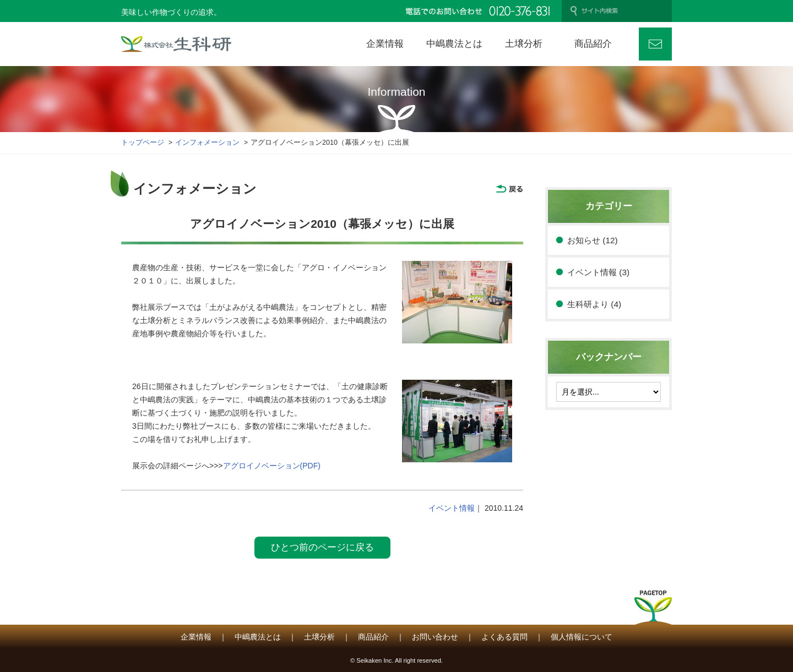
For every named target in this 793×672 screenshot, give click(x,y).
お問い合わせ (655, 44)
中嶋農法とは (258, 637)
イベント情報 (452, 508)
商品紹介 (373, 637)
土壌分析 (319, 637)
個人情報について (582, 637)
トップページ (143, 143)
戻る (509, 189)
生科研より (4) (594, 304)
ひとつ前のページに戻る (322, 547)
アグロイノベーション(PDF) (272, 466)
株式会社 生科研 (176, 44)
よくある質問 (504, 637)
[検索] (622, 11)
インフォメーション (207, 143)
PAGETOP (653, 611)
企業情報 (196, 637)
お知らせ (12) (593, 240)
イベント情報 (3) (598, 272)
